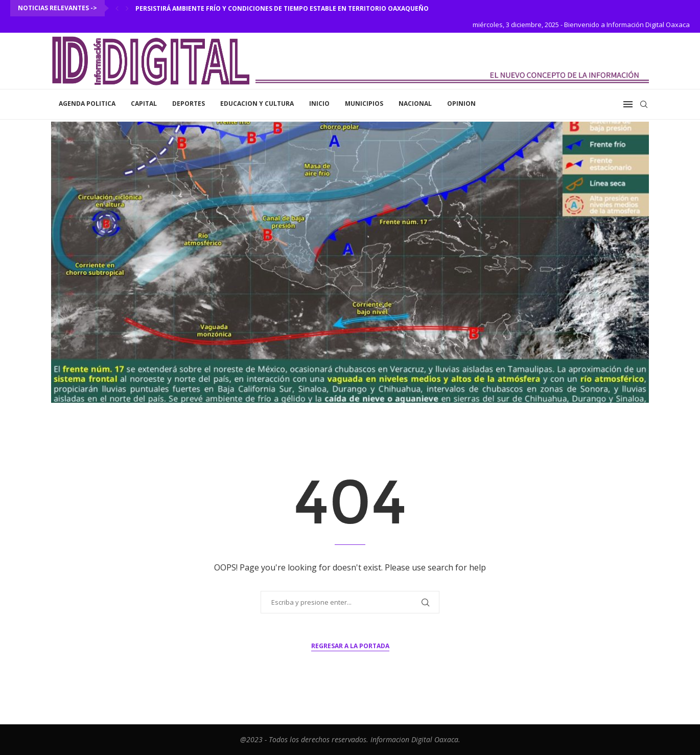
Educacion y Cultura (257, 104)
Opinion (461, 104)
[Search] (644, 104)
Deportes (189, 104)
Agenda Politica (87, 104)
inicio (319, 104)
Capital (144, 104)
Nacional (415, 104)
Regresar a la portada (350, 646)
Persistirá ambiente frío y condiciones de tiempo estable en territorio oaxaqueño (282, 8)
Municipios (364, 104)
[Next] (127, 8)
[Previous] (117, 8)
